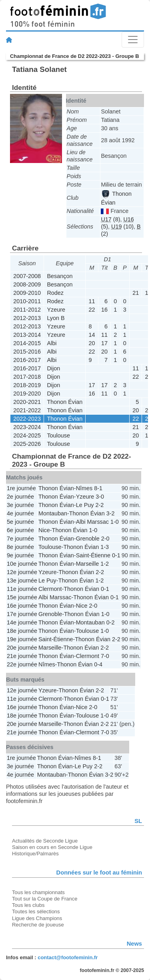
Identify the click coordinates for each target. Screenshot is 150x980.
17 (104, 343)
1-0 (115, 522)
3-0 (100, 497)
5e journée (20, 522)
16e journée (22, 606)
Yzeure (56, 310)
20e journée (22, 648)
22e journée (22, 664)
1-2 (105, 564)
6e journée (20, 530)
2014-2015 (27, 343)
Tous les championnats (38, 892)
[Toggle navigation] (133, 40)
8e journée (20, 547)
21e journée (22, 656)
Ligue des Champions (37, 918)
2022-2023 (27, 419)
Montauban (53, 513)
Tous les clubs (28, 905)
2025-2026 (27, 444)
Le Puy (85, 505)
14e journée (22, 622)
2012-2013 (27, 318)
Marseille (88, 564)
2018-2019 (27, 385)
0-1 (116, 555)
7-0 (105, 656)
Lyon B (56, 318)
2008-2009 (27, 284)
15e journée (22, 597)
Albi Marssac (92, 522)
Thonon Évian (65, 402)
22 (92, 310)
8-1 (98, 488)
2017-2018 (27, 377)
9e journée (20, 555)
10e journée (22, 564)
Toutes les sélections (36, 911)
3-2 (111, 513)
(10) (122, 227)
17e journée (22, 614)
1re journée (21, 488)
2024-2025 (27, 435)
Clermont (50, 589)
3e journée (20, 505)
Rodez (55, 293)
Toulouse (58, 435)
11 (92, 301)
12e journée (22, 572)
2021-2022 (27, 410)
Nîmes (84, 488)
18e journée (22, 631)
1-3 (105, 547)
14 (92, 335)
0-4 (98, 664)
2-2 (99, 505)
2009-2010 (27, 293)
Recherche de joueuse (38, 925)
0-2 (111, 622)
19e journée (22, 639)
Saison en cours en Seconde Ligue (52, 847)
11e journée (22, 589)
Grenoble (88, 539)
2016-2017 (27, 360)
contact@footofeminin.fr (68, 957)
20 (92, 343)
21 (136, 293)
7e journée (20, 539)
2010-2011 (27, 301)
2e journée (20, 497)
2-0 (105, 539)
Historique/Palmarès (35, 854)
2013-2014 (27, 335)
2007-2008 (27, 276)
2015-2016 (27, 352)
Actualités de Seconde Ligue (45, 841)
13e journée (22, 580)
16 (104, 310)
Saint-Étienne (93, 555)
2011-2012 (27, 310)
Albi (52, 343)
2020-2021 (27, 402)
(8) (110, 219)
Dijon (53, 368)
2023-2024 (27, 427)
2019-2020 (27, 394)
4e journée (20, 513)
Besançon (60, 276)
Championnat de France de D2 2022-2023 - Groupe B (74, 56)
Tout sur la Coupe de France (45, 899)
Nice (44, 530)
